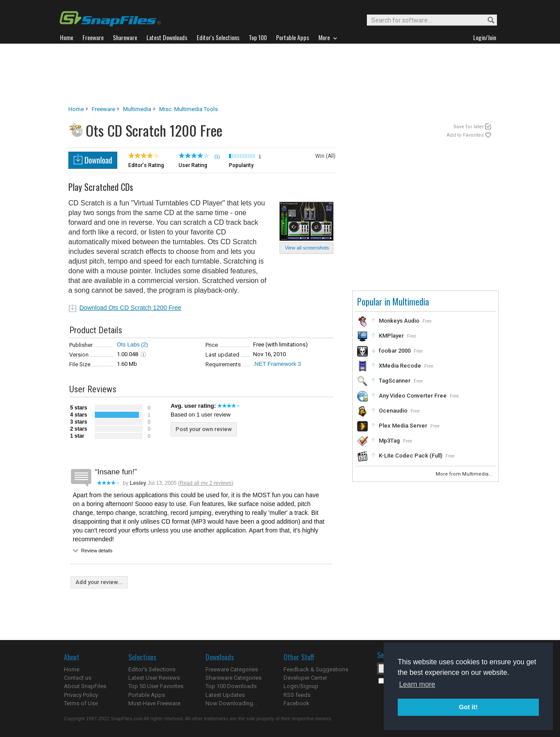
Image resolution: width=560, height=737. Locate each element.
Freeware (103, 109)
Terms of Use (81, 703)
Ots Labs (128, 344)
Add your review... (99, 582)
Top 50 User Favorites (156, 686)
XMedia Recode (400, 366)
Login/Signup (301, 686)
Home (76, 109)
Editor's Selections (152, 669)
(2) (145, 344)
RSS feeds (297, 695)
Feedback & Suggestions (316, 669)
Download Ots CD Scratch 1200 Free (130, 308)
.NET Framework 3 (277, 364)
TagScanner (395, 381)
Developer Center (305, 678)
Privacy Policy (81, 695)
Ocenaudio (393, 411)
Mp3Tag (389, 441)
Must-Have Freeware (154, 703)
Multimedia (137, 109)
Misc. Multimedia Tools (189, 109)
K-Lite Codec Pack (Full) (411, 456)
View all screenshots (307, 248)
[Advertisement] (280, 74)
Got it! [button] (468, 707)
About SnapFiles (85, 686)
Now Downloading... (231, 703)
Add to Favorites (465, 135)
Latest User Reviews (154, 678)
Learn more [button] (417, 684)
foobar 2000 (395, 351)
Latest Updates (225, 695)
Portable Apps (147, 695)
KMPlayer (391, 336)
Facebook (297, 703)
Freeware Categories (232, 669)
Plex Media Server (403, 426)
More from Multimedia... (465, 474)
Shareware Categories (233, 678)
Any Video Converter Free (413, 396)
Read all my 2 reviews (206, 483)
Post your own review (204, 429)
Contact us (78, 678)
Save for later (469, 127)
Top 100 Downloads (231, 686)
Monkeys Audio (399, 321)
